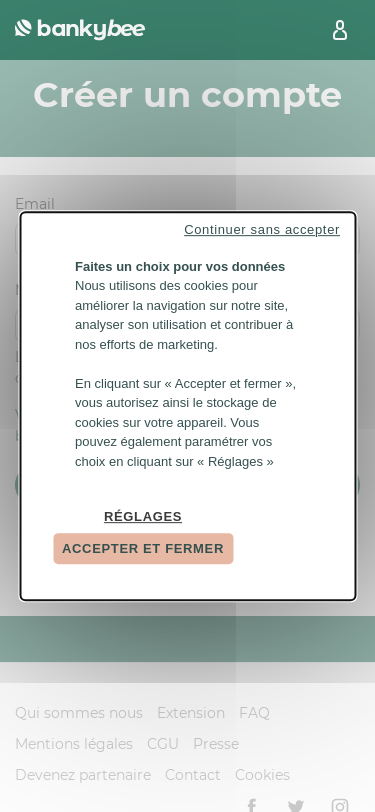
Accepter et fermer (143, 548)
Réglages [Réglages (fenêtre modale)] (143, 517)
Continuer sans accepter (262, 229)
